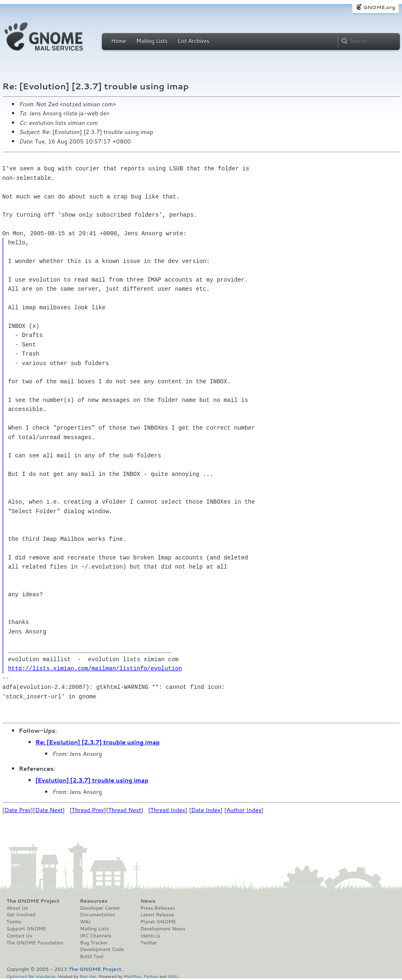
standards (46, 976)
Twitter (149, 943)
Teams (14, 922)
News (148, 901)
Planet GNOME (158, 922)
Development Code (102, 949)
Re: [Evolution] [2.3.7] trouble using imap (98, 742)
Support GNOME (26, 929)
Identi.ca (150, 936)
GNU (173, 976)
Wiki (85, 922)
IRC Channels (96, 936)
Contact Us (19, 936)
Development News (163, 929)
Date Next (49, 810)
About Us (17, 908)
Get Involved (21, 915)
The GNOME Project (33, 901)
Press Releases (158, 908)
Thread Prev (88, 810)
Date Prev (18, 810)
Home (119, 41)
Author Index (244, 810)
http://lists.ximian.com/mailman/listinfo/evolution (95, 668)
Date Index (206, 810)
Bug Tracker (94, 943)
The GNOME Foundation (35, 943)
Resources (94, 901)
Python (151, 976)
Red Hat (88, 976)
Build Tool (91, 956)
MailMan (132, 976)
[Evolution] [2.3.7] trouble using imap (92, 780)
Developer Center (100, 908)
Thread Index (168, 810)
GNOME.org (379, 7)
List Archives (193, 41)
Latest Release (157, 915)
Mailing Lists (152, 41)
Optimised (17, 976)
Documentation (97, 915)
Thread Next (125, 810)
